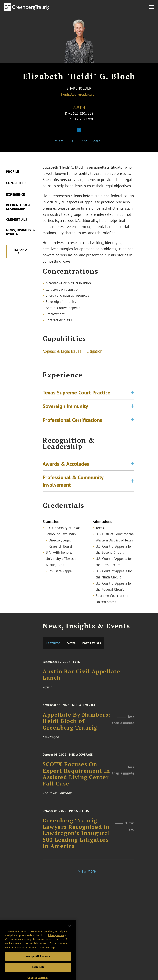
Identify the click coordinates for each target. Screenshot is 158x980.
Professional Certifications (72, 425)
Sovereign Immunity (65, 412)
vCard (59, 141)
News (71, 643)
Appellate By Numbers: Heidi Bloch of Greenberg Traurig (77, 728)
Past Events (91, 643)
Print (83, 141)
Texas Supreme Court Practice (76, 398)
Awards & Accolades (66, 468)
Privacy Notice (56, 947)
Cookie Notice (13, 951)
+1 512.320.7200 (80, 119)
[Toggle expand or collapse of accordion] (132, 398)
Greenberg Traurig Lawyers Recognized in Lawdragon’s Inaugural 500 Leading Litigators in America (76, 841)
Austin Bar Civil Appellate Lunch (81, 681)
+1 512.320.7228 (81, 113)
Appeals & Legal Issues (62, 353)
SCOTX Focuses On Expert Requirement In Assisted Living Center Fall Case (76, 782)
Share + (97, 141)
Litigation (94, 353)
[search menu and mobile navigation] (152, 7)
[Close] (70, 938)
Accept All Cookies (38, 968)
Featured (53, 643)
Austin (79, 108)
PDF (72, 141)
